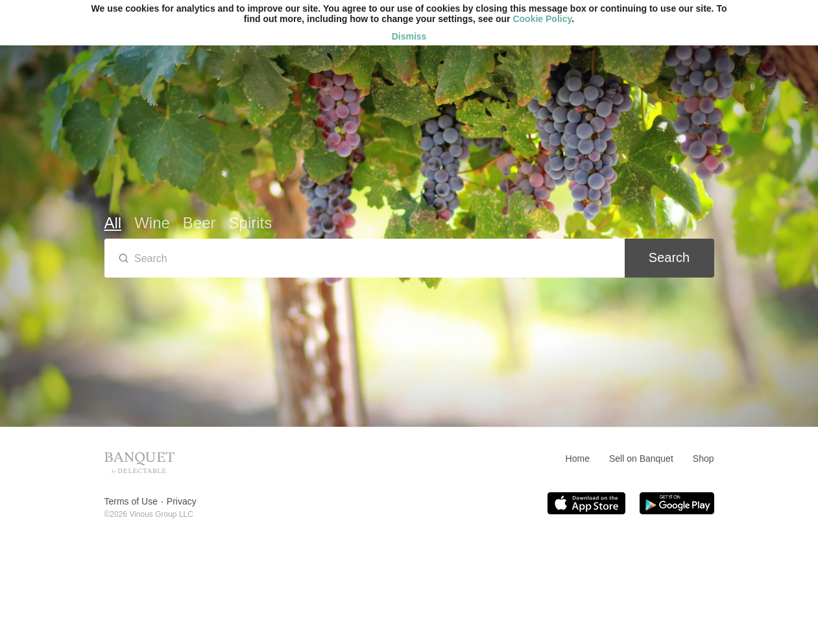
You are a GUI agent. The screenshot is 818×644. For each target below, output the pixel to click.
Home (578, 459)
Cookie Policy (542, 19)
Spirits (251, 223)
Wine (152, 223)
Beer (199, 223)
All (113, 223)
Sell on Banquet (641, 459)
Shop (704, 459)
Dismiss (409, 36)
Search (669, 257)
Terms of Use (131, 501)
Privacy (182, 501)
